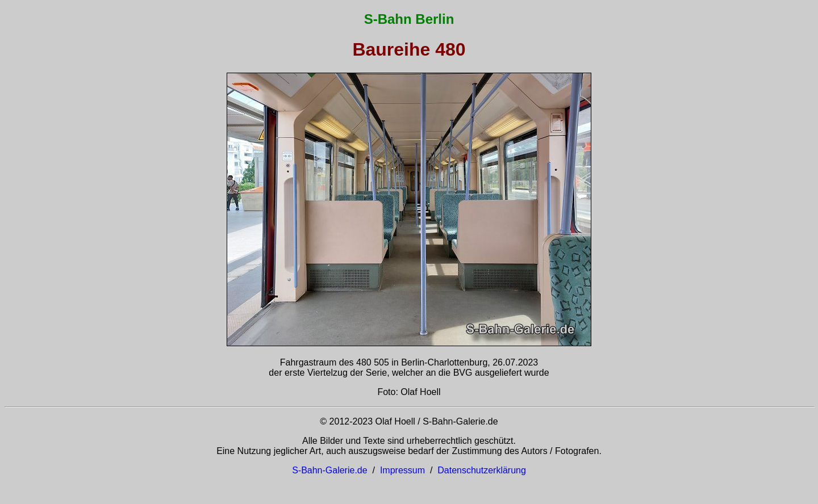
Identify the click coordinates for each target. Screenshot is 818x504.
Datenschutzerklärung (482, 470)
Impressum (402, 470)
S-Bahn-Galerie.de (330, 470)
